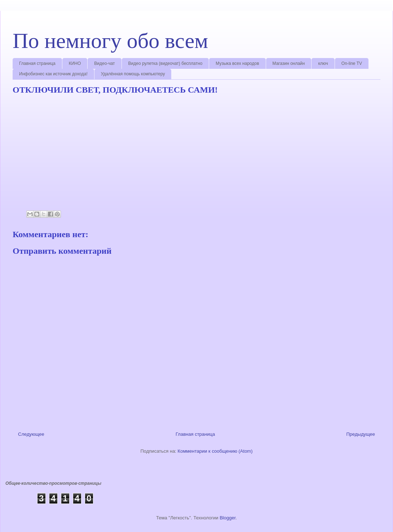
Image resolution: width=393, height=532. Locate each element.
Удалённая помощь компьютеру (133, 74)
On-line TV (352, 63)
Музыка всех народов (237, 63)
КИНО (75, 63)
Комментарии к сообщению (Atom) (215, 451)
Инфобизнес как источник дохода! (53, 74)
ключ (323, 63)
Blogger (228, 518)
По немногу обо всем (110, 41)
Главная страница (37, 63)
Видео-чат (104, 63)
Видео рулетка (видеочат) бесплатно (165, 63)
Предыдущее (361, 434)
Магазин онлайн (289, 63)
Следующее (31, 434)
